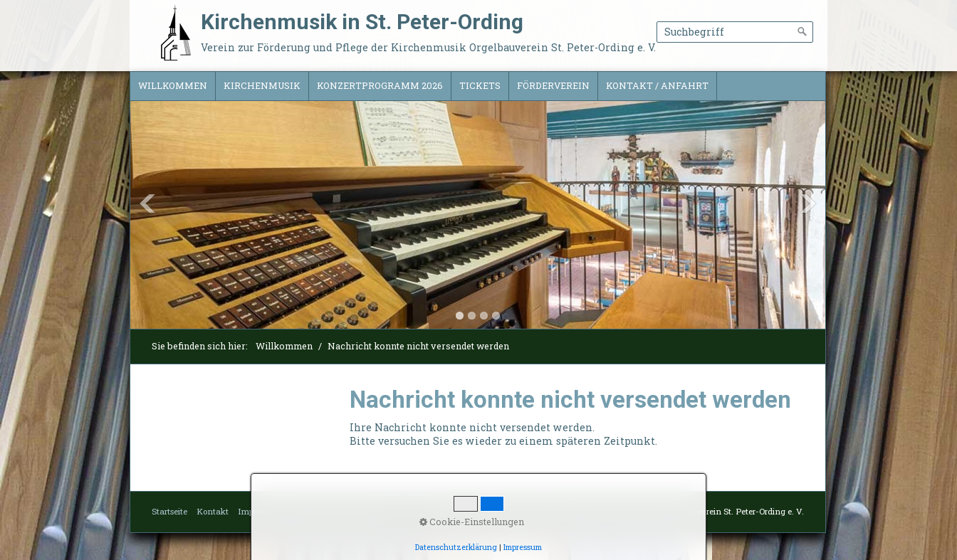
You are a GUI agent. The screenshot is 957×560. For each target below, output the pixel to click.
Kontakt (213, 511)
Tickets (480, 85)
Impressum (260, 511)
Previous (147, 204)
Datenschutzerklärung (334, 511)
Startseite (169, 511)
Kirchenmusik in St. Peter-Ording (362, 22)
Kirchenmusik (262, 85)
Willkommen (173, 85)
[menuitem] (173, 86)
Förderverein (553, 85)
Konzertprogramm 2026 (380, 85)
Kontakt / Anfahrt (657, 85)
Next (808, 204)
